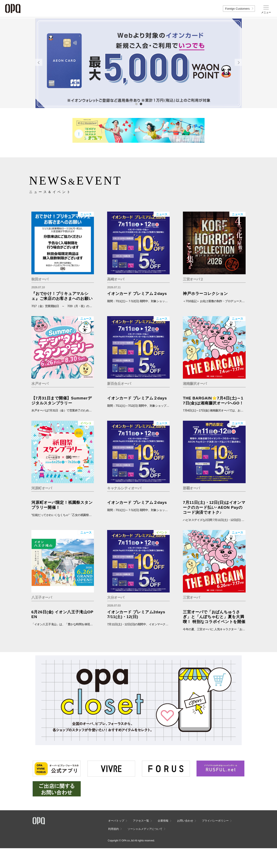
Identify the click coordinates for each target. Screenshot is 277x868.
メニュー (266, 12)
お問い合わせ (185, 821)
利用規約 (114, 829)
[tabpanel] (138, 63)
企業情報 (163, 821)
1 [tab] (136, 104)
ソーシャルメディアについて (145, 829)
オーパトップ (116, 821)
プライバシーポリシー (215, 821)
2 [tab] (141, 104)
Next (238, 62)
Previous (39, 62)
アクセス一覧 (141, 821)
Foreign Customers (237, 9)
